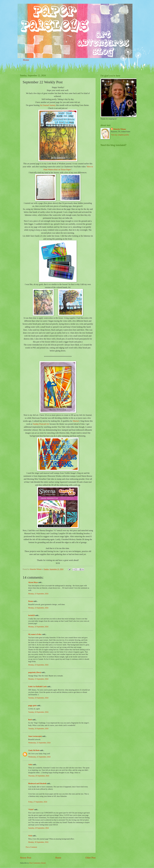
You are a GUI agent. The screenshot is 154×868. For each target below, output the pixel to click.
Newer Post (26, 858)
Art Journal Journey (48, 105)
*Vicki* (31, 810)
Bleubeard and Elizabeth (37, 784)
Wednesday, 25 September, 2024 (39, 743)
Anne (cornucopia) (35, 736)
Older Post (90, 858)
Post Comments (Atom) (38, 863)
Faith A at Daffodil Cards (37, 687)
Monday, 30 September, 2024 (38, 842)
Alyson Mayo (33, 582)
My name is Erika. (35, 634)
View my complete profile (120, 135)
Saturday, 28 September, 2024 (38, 828)
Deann (31, 601)
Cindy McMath (34, 750)
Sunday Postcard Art (41, 424)
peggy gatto (32, 706)
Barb (30, 720)
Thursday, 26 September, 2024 (39, 776)
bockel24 (31, 615)
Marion (76, 421)
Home (26, 60)
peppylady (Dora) (35, 672)
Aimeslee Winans (120, 129)
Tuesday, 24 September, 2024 (38, 698)
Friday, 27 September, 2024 (38, 802)
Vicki (30, 836)
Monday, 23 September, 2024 (38, 594)
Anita (30, 765)
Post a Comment (31, 847)
